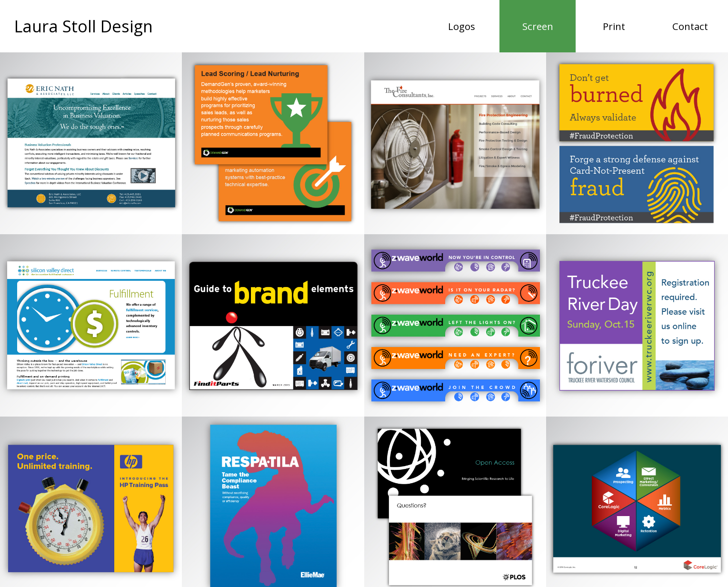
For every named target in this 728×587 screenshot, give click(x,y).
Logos (462, 26)
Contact (690, 26)
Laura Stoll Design (85, 26)
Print (614, 26)
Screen (549, 26)
